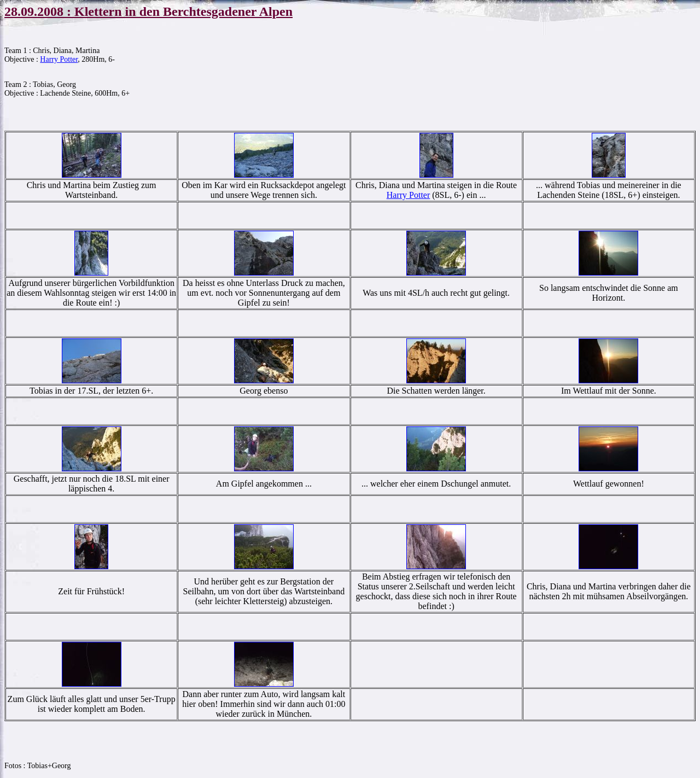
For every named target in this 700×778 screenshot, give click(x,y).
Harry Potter (59, 59)
